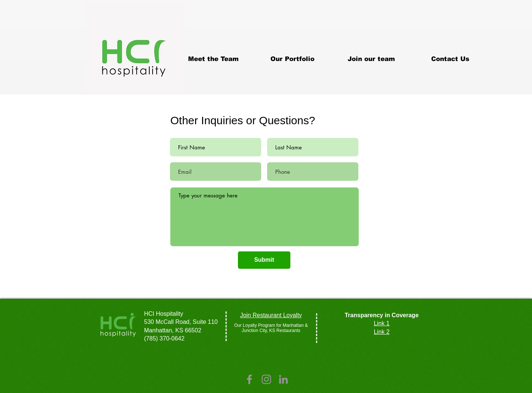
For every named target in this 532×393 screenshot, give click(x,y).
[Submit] (264, 260)
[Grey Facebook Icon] (249, 379)
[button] (292, 59)
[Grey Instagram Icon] (266, 379)
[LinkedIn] (283, 379)
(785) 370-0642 (164, 338)
